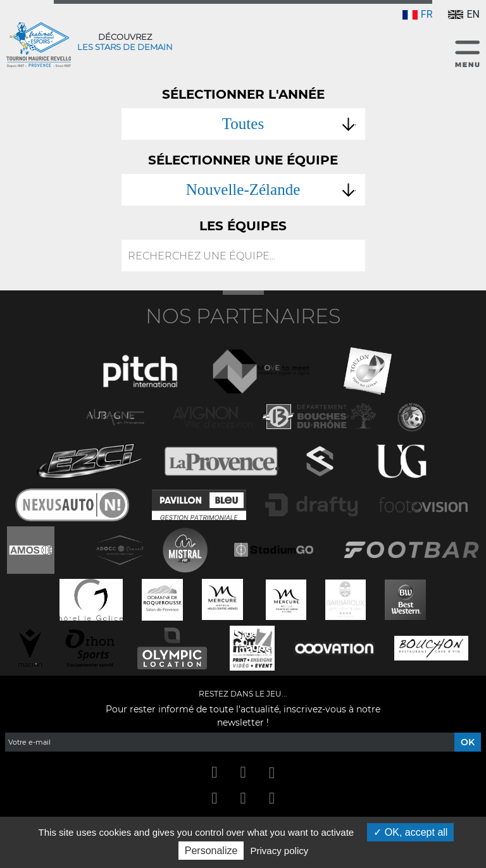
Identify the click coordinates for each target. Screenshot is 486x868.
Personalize (211, 851)
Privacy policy (280, 851)
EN (464, 14)
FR (418, 14)
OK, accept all (410, 832)
